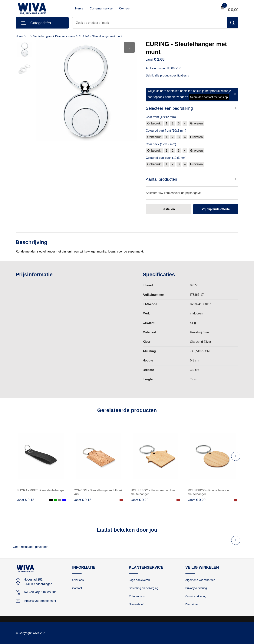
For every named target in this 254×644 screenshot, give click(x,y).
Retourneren (137, 596)
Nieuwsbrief (136, 604)
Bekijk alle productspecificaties (167, 75)
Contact (124, 9)
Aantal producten (161, 179)
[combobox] (150, 23)
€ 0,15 (25, 500)
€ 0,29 (140, 500)
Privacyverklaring (196, 588)
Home (79, 9)
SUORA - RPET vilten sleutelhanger (41, 490)
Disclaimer (192, 604)
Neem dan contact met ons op (209, 97)
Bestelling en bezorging (143, 588)
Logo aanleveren (139, 580)
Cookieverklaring (196, 596)
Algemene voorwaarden (200, 580)
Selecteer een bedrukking (169, 108)
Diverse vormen (65, 36)
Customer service (101, 9)
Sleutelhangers (42, 36)
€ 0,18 (83, 500)
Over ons (78, 580)
